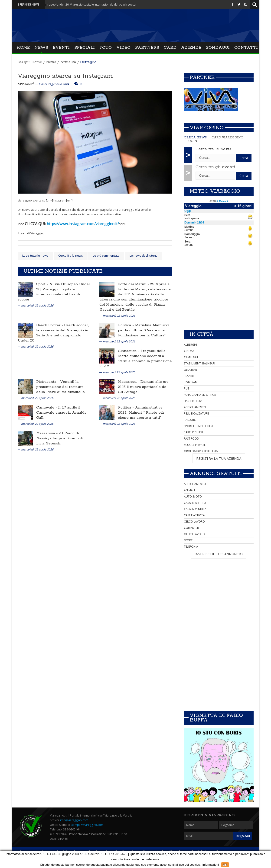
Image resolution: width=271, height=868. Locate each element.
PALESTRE (190, 420)
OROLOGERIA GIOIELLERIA (201, 451)
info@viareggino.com (74, 820)
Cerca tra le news (213, 149)
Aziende (191, 48)
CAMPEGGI (191, 357)
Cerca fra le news (71, 255)
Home (23, 48)
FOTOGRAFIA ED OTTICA (200, 395)
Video (123, 48)
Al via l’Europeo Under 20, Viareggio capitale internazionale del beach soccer (54, 292)
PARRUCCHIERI (193, 432)
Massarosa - (129, 382)
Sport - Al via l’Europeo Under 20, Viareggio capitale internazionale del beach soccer (85, 5)
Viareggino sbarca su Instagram (65, 76)
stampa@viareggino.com (87, 825)
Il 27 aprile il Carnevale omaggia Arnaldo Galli (61, 413)
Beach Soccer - (50, 325)
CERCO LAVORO (194, 522)
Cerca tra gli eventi (215, 167)
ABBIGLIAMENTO (195, 407)
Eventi (61, 48)
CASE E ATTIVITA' (195, 515)
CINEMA (189, 351)
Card (170, 48)
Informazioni (211, 865)
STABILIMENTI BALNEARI (199, 363)
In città (202, 334)
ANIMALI (189, 490)
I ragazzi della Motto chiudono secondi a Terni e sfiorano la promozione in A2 (136, 359)
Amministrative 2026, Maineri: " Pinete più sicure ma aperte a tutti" (141, 413)
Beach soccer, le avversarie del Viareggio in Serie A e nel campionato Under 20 (53, 333)
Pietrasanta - (48, 382)
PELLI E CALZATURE (196, 413)
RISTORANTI (192, 382)
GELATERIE (191, 370)
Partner (202, 77)
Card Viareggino (227, 138)
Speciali (85, 48)
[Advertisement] (219, 294)
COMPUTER (191, 528)
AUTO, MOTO (193, 496)
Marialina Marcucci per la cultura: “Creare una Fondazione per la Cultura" (144, 330)
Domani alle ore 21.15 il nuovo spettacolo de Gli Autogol (143, 387)
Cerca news (195, 138)
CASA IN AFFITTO (195, 503)
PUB (187, 388)
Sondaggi (218, 48)
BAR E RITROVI (193, 401)
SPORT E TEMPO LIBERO (199, 426)
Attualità (68, 62)
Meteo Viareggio (215, 191)
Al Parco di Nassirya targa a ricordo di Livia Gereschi (60, 438)
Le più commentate (106, 255)
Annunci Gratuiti (216, 474)
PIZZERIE (189, 376)
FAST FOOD (191, 439)
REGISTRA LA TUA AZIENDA (219, 458)
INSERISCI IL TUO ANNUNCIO (219, 554)
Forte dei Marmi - (134, 284)
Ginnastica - (129, 351)
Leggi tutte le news (35, 255)
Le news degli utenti (144, 255)
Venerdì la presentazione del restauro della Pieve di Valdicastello (60, 387)
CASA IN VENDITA (195, 509)
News (41, 48)
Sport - (43, 284)
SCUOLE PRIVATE (195, 445)
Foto (106, 48)
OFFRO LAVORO (194, 534)
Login (192, 141)
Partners (147, 48)
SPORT (188, 540)
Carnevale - (47, 407)
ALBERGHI (190, 345)
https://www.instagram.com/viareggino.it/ (83, 224)
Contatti (246, 48)
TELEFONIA (191, 547)
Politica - (126, 325)
